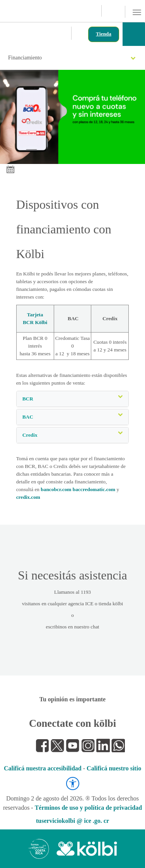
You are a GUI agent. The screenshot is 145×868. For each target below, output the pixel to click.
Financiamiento (72, 58)
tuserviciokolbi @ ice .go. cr (72, 821)
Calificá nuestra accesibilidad (43, 768)
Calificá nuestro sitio (114, 768)
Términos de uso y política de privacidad (88, 808)
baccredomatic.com (94, 489)
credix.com (28, 497)
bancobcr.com (56, 489)
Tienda (104, 34)
